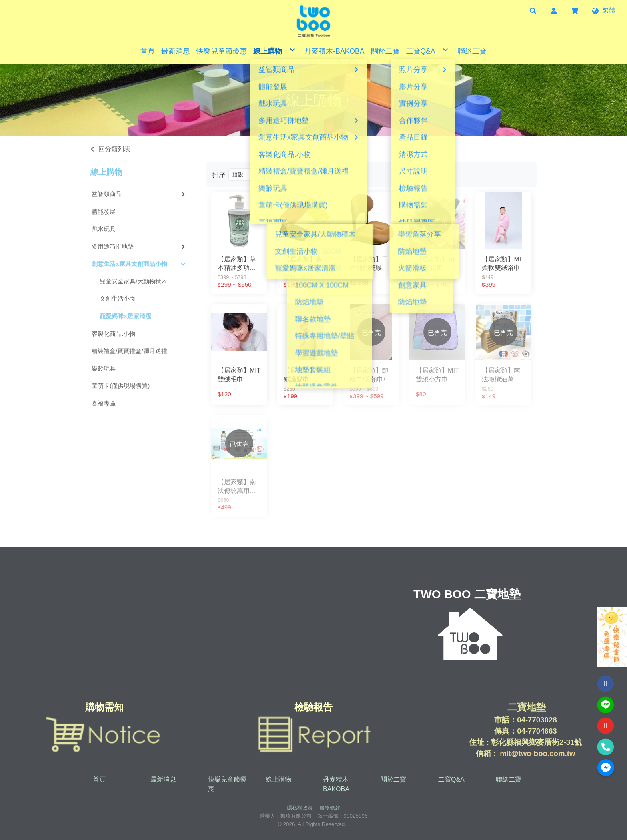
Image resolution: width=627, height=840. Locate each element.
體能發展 (104, 212)
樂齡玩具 (104, 368)
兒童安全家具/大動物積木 (133, 281)
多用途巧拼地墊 (139, 246)
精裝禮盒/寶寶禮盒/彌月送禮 (129, 351)
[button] (533, 10)
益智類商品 (139, 194)
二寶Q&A (451, 779)
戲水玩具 (104, 229)
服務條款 (330, 808)
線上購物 (106, 172)
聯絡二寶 (509, 779)
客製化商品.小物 (113, 334)
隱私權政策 (300, 808)
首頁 (99, 779)
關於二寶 (393, 779)
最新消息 (163, 779)
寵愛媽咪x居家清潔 (125, 316)
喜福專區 (104, 403)
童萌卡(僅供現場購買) (121, 386)
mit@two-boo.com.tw (537, 753)
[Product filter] (268, 175)
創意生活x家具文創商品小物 (139, 264)
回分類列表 (114, 149)
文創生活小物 (118, 298)
